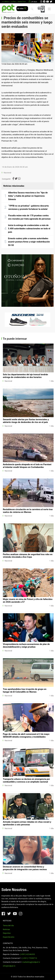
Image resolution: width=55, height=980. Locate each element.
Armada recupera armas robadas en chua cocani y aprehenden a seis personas (27, 823)
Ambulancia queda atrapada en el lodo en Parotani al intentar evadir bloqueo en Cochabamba (27, 466)
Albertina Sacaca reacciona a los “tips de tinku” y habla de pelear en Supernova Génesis (28, 196)
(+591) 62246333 (27, 954)
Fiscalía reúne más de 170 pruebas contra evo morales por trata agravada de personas (29, 217)
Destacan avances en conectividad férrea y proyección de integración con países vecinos (25, 868)
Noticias (6, 929)
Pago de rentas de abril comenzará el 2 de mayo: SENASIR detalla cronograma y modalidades (26, 735)
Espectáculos (9, 937)
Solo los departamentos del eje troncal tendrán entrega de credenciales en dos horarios (25, 376)
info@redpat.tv (9, 966)
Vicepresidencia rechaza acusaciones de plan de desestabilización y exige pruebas (26, 646)
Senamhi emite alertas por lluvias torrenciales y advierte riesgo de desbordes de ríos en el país (26, 421)
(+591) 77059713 (30, 958)
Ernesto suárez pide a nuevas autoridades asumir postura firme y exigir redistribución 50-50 (29, 242)
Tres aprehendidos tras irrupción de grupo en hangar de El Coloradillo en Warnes (25, 690)
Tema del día (8, 926)
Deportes (7, 933)
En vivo (22, 9)
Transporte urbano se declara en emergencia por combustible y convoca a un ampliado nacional (26, 780)
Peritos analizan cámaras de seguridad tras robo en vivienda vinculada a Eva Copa (28, 556)
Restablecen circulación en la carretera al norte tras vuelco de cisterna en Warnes (28, 511)
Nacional (8, 173)
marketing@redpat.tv (31, 962)
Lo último (5, 2)
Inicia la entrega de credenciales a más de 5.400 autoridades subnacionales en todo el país (29, 229)
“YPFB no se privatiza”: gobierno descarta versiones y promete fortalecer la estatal (28, 208)
